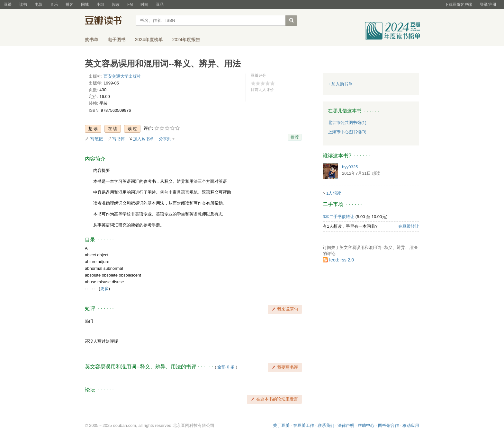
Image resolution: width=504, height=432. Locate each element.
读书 (23, 4)
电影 (39, 4)
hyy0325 (350, 167)
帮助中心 (366, 425)
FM (130, 4)
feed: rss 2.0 (342, 260)
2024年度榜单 (149, 40)
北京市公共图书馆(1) (347, 123)
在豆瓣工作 (304, 425)
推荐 (295, 137)
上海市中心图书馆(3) (347, 132)
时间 (144, 4)
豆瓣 (8, 4)
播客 (69, 4)
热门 (89, 321)
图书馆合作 (388, 425)
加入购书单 (144, 139)
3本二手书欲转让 (338, 217)
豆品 (160, 4)
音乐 (54, 4)
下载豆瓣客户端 (458, 4)
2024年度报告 (186, 40)
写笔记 (97, 139)
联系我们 (326, 425)
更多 (104, 289)
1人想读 (334, 193)
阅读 (116, 4)
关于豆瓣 (281, 425)
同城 (85, 4)
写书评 (118, 139)
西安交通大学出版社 (122, 76)
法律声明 (346, 425)
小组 (100, 4)
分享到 (165, 139)
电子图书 (117, 40)
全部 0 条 (226, 367)
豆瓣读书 (108, 21)
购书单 (92, 40)
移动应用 (411, 425)
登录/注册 (488, 4)
